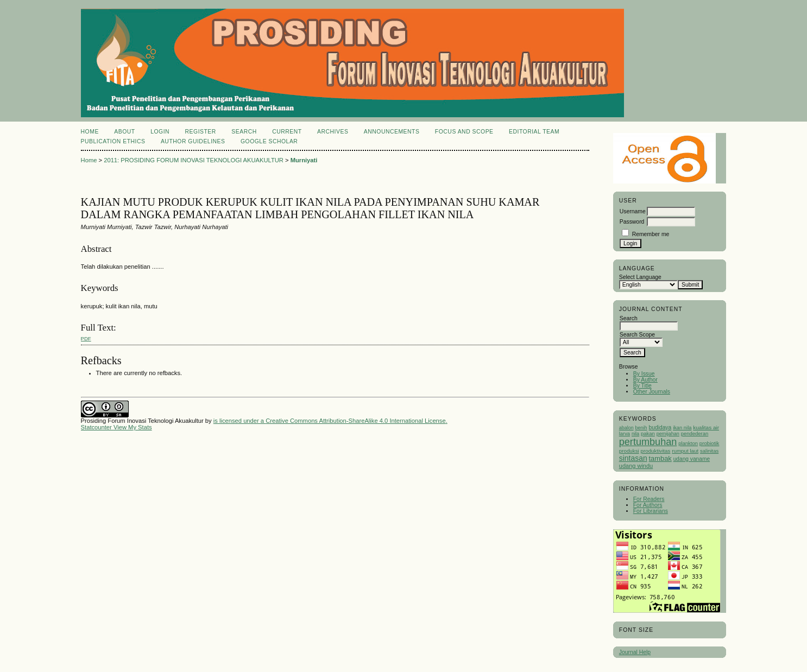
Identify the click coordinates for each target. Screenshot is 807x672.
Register (201, 132)
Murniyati (304, 160)
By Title (642, 386)
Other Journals (652, 392)
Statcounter (96, 427)
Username (633, 211)
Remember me (651, 234)
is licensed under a (239, 421)
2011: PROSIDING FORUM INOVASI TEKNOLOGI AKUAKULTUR (194, 160)
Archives (333, 132)
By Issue (644, 374)
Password (632, 222)
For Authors (648, 505)
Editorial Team (534, 132)
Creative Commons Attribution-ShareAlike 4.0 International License (355, 421)
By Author (645, 380)
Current (287, 132)
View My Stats (133, 427)
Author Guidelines (193, 141)
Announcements (392, 132)
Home (90, 132)
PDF (86, 338)
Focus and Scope (464, 132)
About (124, 132)
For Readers (649, 499)
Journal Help (635, 652)
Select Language (640, 277)
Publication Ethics (113, 141)
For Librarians (651, 511)
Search (244, 132)
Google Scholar (269, 141)
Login (160, 132)
